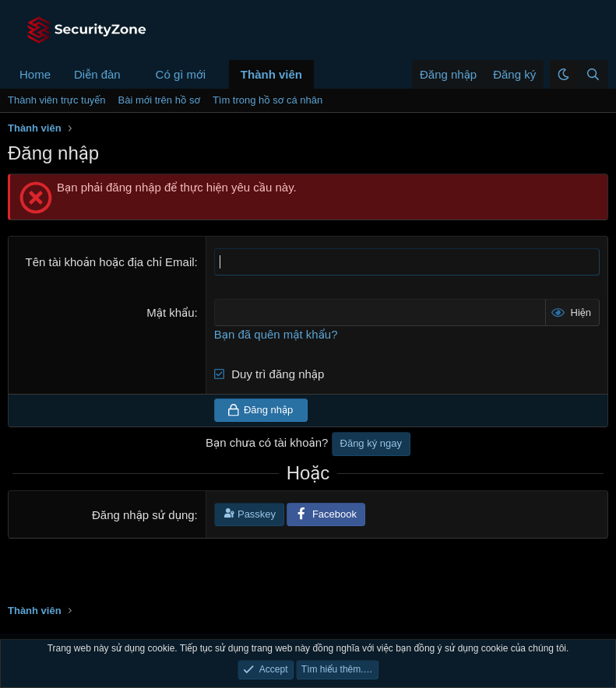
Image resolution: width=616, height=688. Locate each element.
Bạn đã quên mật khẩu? (276, 334)
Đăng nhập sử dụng (143, 515)
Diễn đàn (97, 74)
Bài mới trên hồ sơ (159, 100)
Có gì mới (181, 74)
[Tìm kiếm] (593, 74)
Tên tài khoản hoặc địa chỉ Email (109, 262)
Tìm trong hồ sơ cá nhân (268, 100)
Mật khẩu (170, 312)
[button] (133, 74)
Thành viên (271, 74)
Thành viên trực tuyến (57, 100)
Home (35, 74)
